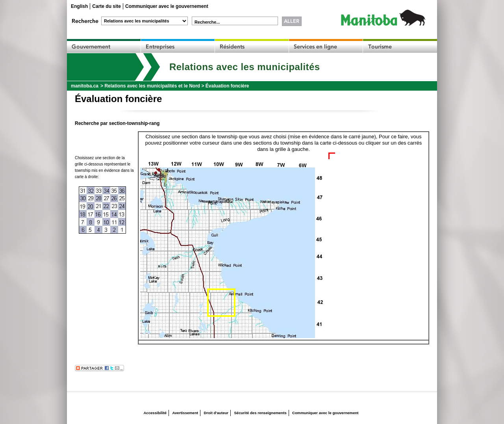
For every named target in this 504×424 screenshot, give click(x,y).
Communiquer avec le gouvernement (167, 6)
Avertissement (185, 413)
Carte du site (107, 6)
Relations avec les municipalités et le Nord (152, 86)
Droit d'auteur (216, 413)
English (79, 6)
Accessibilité (155, 413)
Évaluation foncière (227, 86)
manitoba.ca (85, 86)
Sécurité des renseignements (260, 413)
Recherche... (207, 22)
